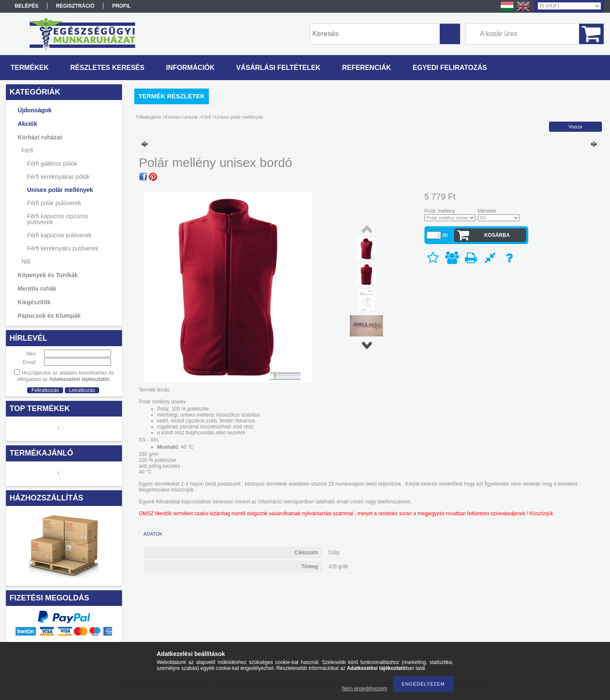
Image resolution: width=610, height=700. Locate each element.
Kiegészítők (34, 302)
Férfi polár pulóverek (54, 203)
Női (26, 261)
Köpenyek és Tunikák (48, 275)
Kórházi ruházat (40, 137)
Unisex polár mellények (60, 190)
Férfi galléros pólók (52, 164)
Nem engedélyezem (365, 689)
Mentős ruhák (37, 289)
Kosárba (497, 235)
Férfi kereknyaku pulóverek (63, 248)
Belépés (27, 6)
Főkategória (149, 117)
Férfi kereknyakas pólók (58, 177)
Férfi (28, 150)
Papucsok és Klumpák (49, 316)
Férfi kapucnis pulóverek (59, 235)
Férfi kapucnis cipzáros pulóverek (57, 219)
